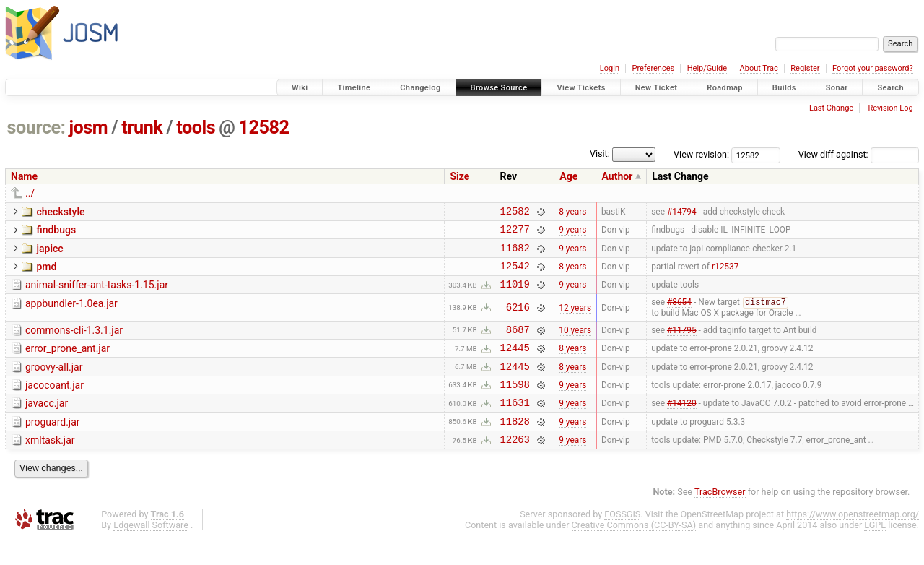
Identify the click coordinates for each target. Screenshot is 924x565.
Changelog (420, 88)
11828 (514, 445)
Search (890, 88)
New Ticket (657, 88)
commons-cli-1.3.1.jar (74, 342)
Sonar (837, 88)
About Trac (759, 68)
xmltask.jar (50, 465)
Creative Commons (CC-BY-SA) (634, 552)
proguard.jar (53, 444)
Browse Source (499, 88)
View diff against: (859, 154)
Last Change (831, 108)
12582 (263, 128)
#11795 (682, 342)
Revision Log (890, 108)
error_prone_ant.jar (67, 362)
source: (36, 128)
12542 (514, 274)
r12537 (725, 274)
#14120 (682, 425)
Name (24, 176)
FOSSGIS (622, 541)
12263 (514, 466)
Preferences (653, 68)
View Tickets (581, 88)
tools (196, 128)
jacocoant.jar (55, 403)
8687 (518, 343)
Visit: (600, 154)
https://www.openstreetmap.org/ (853, 541)
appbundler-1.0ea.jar (71, 314)
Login (610, 68)
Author (617, 176)
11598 (514, 404)
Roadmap (725, 88)
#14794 (682, 212)
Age (568, 176)
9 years (572, 233)
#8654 (679, 314)
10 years (575, 342)
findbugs (56, 232)
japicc (49, 253)
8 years (572, 212)
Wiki (300, 88)
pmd (46, 273)
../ (30, 193)
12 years (575, 319)
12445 (514, 363)
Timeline (354, 88)
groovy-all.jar (54, 383)
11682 (514, 254)
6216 (518, 319)
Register (805, 68)
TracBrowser (720, 518)
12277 (514, 233)
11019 (514, 294)
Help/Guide (707, 68)
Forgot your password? (873, 68)
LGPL (875, 552)
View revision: (701, 154)
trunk (142, 128)
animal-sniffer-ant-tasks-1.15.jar (97, 293)
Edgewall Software (151, 552)
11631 (514, 424)
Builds (784, 88)
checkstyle (60, 212)
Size (459, 176)
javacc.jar (47, 423)
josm (88, 128)
